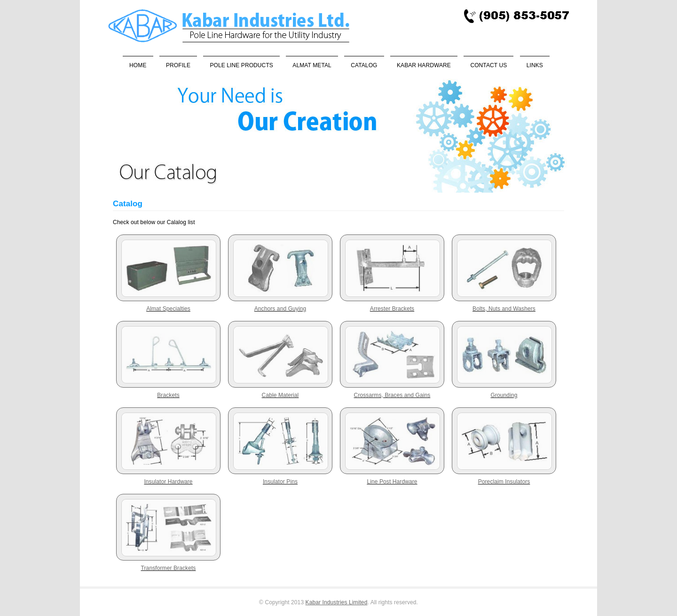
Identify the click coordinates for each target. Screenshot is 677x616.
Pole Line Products (241, 65)
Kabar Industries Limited (337, 602)
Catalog (364, 65)
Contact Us (488, 65)
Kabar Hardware (424, 65)
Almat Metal (312, 65)
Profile (178, 65)
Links (535, 65)
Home (138, 65)
